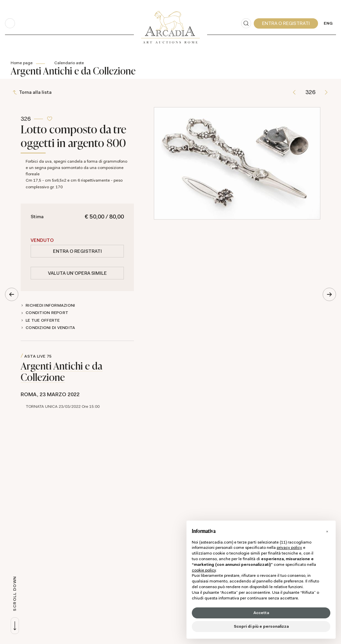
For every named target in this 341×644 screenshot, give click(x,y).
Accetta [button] (261, 613)
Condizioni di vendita (50, 328)
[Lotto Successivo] (326, 93)
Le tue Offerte (43, 321)
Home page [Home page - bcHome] (22, 63)
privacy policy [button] (289, 548)
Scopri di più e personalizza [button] (261, 626)
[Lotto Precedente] (294, 93)
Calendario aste (69, 63)
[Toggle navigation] (10, 23)
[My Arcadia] (286, 23)
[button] (327, 531)
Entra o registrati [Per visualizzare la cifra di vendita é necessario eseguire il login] (77, 251)
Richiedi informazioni (50, 306)
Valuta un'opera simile (77, 273)
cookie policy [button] (204, 570)
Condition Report (47, 313)
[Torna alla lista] (33, 93)
